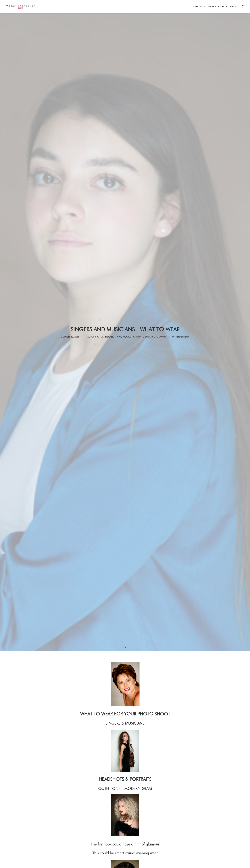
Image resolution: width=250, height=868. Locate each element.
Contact (231, 6)
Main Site (197, 6)
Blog (221, 6)
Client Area (210, 6)
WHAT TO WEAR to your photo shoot (146, 337)
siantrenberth (182, 337)
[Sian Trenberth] (20, 7)
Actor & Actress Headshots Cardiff (106, 337)
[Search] (243, 7)
